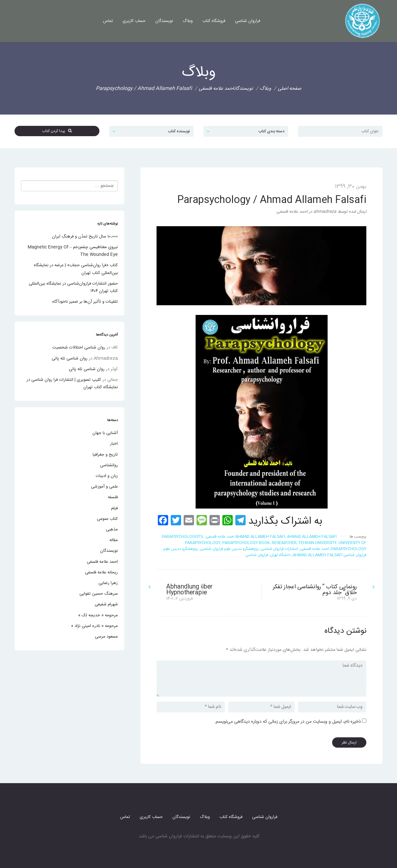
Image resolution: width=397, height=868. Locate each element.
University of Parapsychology (349, 546)
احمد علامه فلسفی (216, 89)
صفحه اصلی (290, 89)
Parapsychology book (246, 543)
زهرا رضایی (108, 583)
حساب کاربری (134, 21)
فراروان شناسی (248, 21)
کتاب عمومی (107, 519)
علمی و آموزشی (104, 487)
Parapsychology (203, 543)
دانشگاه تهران (280, 555)
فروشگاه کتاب (214, 21)
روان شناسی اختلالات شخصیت (79, 348)
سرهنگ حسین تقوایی (99, 594)
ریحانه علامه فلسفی (101, 572)
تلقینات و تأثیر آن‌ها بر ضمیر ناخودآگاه (85, 302)
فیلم (114, 508)
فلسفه (113, 497)
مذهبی (112, 530)
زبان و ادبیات (107, 476)
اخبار (114, 444)
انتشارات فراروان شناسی (280, 549)
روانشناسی (109, 465)
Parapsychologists (182, 537)
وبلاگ (188, 21)
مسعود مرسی (106, 637)
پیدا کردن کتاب (57, 131)
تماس (108, 21)
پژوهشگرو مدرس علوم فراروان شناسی (229, 549)
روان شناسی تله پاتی (70, 358)
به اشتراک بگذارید (285, 521)
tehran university (318, 543)
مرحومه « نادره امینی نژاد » (94, 626)
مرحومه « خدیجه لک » (98, 615)
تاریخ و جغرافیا (105, 455)
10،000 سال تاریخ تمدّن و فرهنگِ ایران (85, 237)
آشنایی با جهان (105, 433)
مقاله (114, 540)
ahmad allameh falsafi (260, 537)
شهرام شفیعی (106, 604)
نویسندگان (164, 21)
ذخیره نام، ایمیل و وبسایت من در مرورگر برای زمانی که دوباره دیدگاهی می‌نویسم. (288, 722)
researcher (284, 543)
